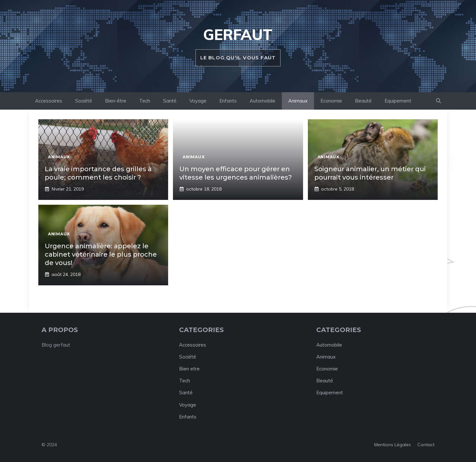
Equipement (398, 101)
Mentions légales (393, 445)
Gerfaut (238, 34)
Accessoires (49, 101)
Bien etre (189, 369)
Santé (170, 101)
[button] (438, 101)
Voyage (198, 101)
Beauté (363, 101)
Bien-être (116, 101)
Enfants (228, 101)
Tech (145, 101)
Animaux (298, 101)
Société (84, 101)
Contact (426, 445)
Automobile (262, 101)
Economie (331, 101)
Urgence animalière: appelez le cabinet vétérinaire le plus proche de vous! (101, 254)
